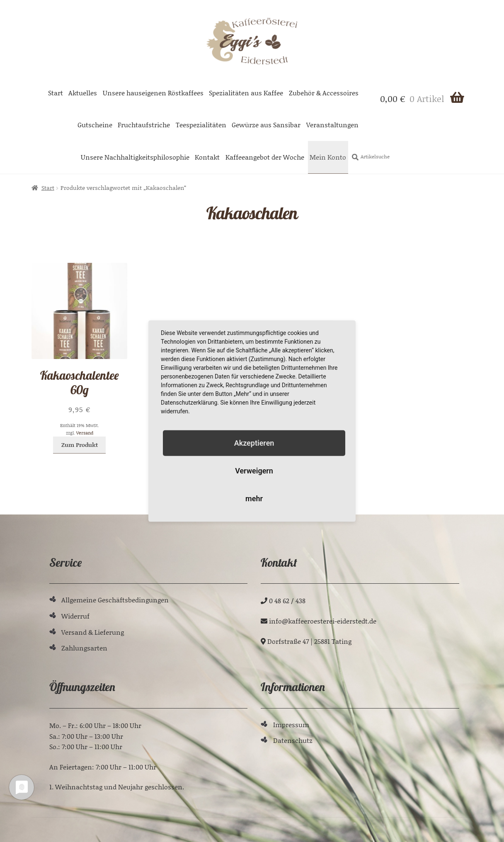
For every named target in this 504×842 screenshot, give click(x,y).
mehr (254, 499)
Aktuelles (83, 93)
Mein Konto (328, 157)
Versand (85, 433)
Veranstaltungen (332, 125)
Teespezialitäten (201, 125)
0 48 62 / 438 (287, 601)
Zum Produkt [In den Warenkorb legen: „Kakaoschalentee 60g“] (80, 445)
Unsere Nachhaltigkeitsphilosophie (135, 157)
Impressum (291, 724)
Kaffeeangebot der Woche (265, 157)
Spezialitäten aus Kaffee (246, 93)
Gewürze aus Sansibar (266, 125)
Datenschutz (293, 740)
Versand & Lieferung (93, 632)
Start (56, 93)
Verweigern (254, 471)
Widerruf (75, 616)
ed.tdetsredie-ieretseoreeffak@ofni (323, 621)
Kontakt (207, 157)
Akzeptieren (254, 443)
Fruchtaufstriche (144, 125)
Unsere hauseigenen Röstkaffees (153, 93)
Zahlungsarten (84, 648)
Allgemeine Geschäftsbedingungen (115, 600)
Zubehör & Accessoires (324, 93)
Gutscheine (95, 125)
